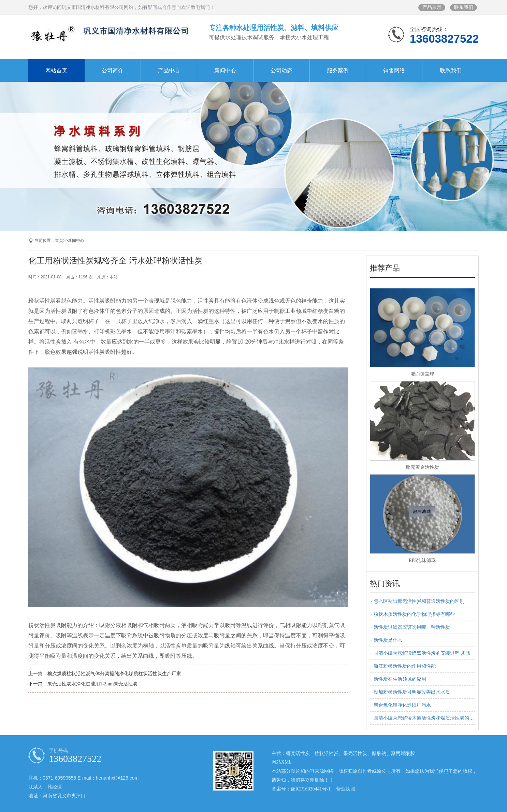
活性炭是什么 (388, 640)
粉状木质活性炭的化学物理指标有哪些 (414, 614)
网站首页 (56, 70)
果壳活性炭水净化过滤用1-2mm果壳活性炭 (92, 684)
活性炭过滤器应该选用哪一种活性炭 (412, 627)
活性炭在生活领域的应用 (400, 679)
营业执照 (346, 789)
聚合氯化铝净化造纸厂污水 (402, 705)
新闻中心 (225, 70)
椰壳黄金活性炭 (422, 467)
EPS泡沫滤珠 (422, 560)
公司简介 (113, 70)
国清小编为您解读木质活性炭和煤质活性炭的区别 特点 (432, 718)
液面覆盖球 (422, 374)
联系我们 (464, 7)
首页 (59, 241)
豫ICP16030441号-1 (311, 789)
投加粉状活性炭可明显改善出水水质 (412, 692)
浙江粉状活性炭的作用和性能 (405, 666)
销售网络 (394, 70)
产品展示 (432, 7)
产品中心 (169, 70)
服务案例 (338, 70)
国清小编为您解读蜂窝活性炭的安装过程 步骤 (422, 653)
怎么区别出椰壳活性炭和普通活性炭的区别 (419, 601)
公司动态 (281, 70)
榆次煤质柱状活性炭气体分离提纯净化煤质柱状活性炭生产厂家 (114, 674)
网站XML (282, 762)
